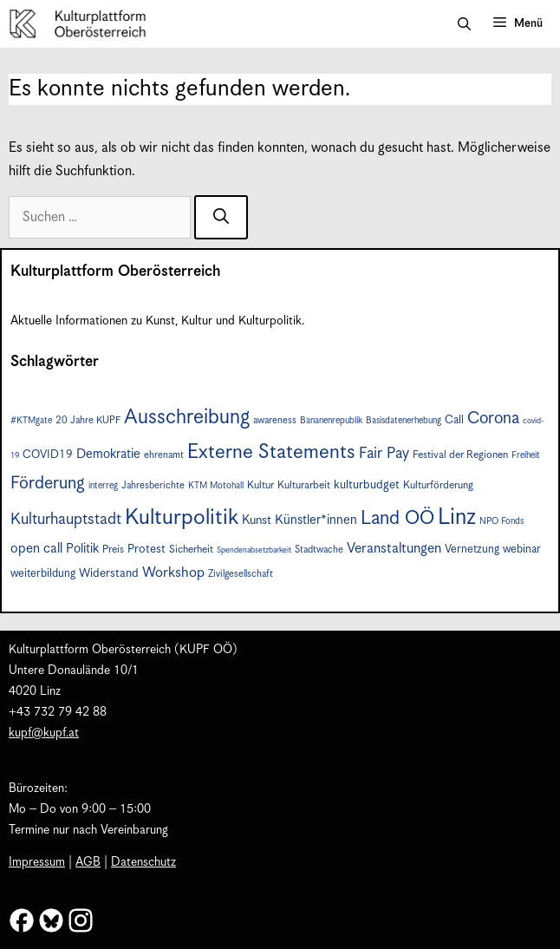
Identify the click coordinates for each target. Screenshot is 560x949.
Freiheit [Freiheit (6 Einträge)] (526, 455)
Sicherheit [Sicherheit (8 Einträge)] (191, 550)
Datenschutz (143, 862)
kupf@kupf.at (44, 733)
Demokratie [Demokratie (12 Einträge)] (108, 454)
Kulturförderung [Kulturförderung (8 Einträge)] (438, 485)
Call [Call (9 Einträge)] (454, 420)
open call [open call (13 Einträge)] (36, 549)
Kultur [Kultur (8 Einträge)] (260, 485)
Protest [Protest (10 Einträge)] (147, 549)
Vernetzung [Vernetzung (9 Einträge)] (472, 550)
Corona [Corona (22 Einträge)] (493, 419)
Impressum (37, 862)
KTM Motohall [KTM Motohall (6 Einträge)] (216, 486)
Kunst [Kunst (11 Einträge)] (257, 520)
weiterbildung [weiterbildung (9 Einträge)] (43, 574)
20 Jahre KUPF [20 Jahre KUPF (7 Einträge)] (88, 420)
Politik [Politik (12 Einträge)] (82, 549)
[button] (464, 24)
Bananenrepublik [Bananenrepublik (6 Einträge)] (331, 421)
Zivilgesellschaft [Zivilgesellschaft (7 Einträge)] (241, 574)
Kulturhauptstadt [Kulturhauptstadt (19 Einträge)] (66, 519)
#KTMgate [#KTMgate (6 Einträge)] (31, 421)
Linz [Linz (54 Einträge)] (457, 517)
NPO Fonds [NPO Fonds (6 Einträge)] (501, 521)
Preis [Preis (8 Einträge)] (113, 550)
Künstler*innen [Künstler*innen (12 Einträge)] (316, 520)
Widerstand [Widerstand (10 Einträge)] (109, 573)
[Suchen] (221, 217)
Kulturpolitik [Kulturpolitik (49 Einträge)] (182, 518)
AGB (88, 862)
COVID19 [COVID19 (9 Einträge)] (48, 455)
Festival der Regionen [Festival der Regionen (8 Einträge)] (460, 455)
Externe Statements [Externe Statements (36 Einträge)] (271, 452)
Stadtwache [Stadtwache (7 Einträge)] (319, 550)
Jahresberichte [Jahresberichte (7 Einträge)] (153, 485)
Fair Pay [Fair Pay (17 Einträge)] (384, 454)
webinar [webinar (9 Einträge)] (522, 550)
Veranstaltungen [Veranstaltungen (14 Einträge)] (394, 549)
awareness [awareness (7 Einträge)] (275, 420)
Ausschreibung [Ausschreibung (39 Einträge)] (187, 418)
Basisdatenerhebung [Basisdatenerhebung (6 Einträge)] (404, 421)
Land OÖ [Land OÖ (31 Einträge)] (397, 518)
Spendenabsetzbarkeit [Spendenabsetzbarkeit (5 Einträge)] (254, 550)
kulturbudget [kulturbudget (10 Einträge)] (367, 485)
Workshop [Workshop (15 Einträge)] (173, 573)
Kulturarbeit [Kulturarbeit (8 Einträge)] (304, 485)
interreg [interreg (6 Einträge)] (103, 486)
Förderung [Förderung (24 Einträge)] (48, 484)
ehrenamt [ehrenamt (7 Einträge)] (164, 455)
